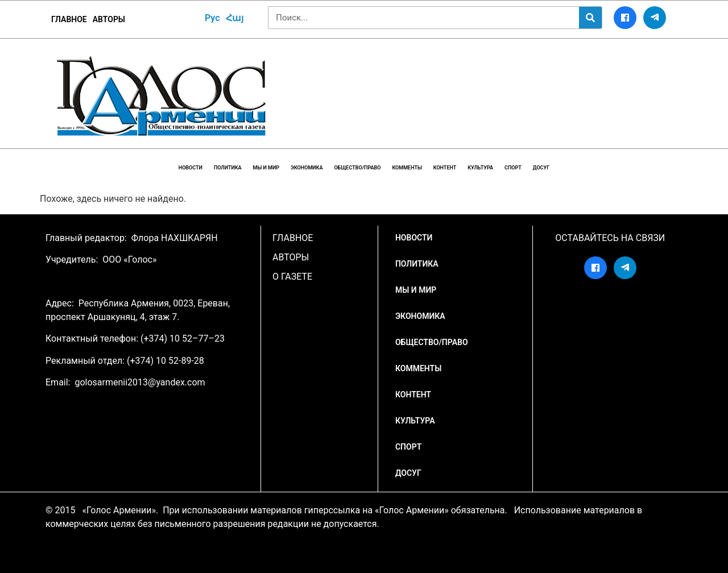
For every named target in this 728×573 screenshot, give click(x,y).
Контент (445, 168)
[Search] (590, 18)
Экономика (307, 168)
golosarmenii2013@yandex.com (140, 382)
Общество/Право (357, 168)
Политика (228, 168)
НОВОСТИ (191, 168)
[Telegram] (655, 18)
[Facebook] (625, 18)
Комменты (407, 168)
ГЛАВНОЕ (69, 19)
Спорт (513, 168)
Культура (480, 168)
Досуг (541, 168)
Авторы (109, 19)
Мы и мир (266, 168)
